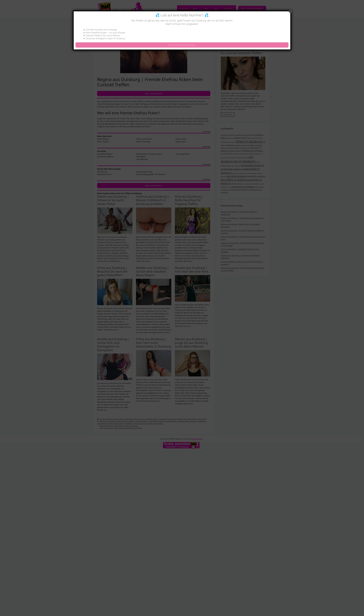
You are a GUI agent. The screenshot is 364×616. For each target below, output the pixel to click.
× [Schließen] (290, 11)
